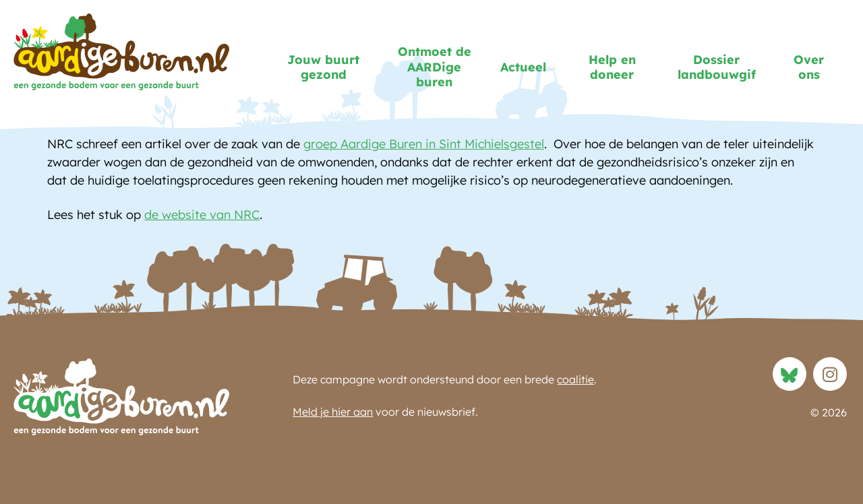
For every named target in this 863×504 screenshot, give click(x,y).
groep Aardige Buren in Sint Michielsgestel (424, 144)
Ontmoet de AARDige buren (442, 67)
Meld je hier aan (333, 412)
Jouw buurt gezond (331, 67)
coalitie (575, 379)
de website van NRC (202, 215)
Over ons (809, 67)
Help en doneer (612, 67)
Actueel (527, 67)
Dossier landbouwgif (723, 67)
